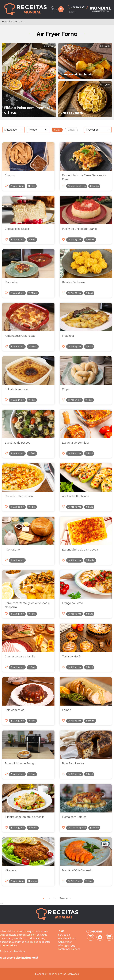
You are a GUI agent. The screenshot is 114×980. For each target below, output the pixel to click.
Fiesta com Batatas (74, 817)
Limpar (71, 130)
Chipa (66, 389)
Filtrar (57, 130)
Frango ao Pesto (73, 603)
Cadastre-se (78, 7)
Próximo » (66, 898)
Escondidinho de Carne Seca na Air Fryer (84, 177)
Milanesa (10, 870)
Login (72, 12)
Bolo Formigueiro (73, 763)
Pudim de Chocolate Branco (80, 229)
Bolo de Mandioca (16, 389)
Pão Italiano (12, 550)
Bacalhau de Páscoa (18, 443)
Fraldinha (68, 336)
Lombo (67, 710)
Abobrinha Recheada (75, 496)
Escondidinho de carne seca (80, 550)
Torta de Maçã (71, 656)
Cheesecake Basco (17, 229)
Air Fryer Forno (17, 21)
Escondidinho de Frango (20, 763)
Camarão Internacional (19, 496)
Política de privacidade (12, 951)
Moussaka (11, 282)
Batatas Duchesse (73, 282)
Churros (10, 175)
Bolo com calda (15, 710)
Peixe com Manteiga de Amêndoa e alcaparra (27, 605)
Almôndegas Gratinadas (20, 336)
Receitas (5, 21)
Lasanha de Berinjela (75, 443)
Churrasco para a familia (20, 656)
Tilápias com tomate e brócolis (24, 817)
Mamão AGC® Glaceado (77, 870)
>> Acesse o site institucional (19, 958)
